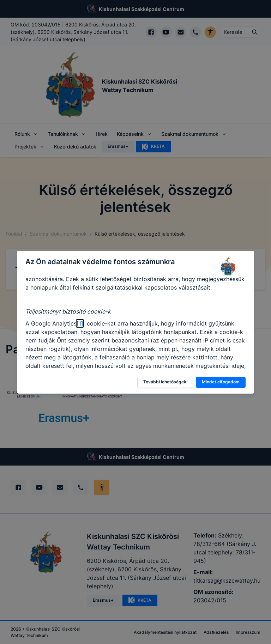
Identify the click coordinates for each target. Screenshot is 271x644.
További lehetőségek (165, 382)
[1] (80, 323)
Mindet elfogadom (221, 382)
